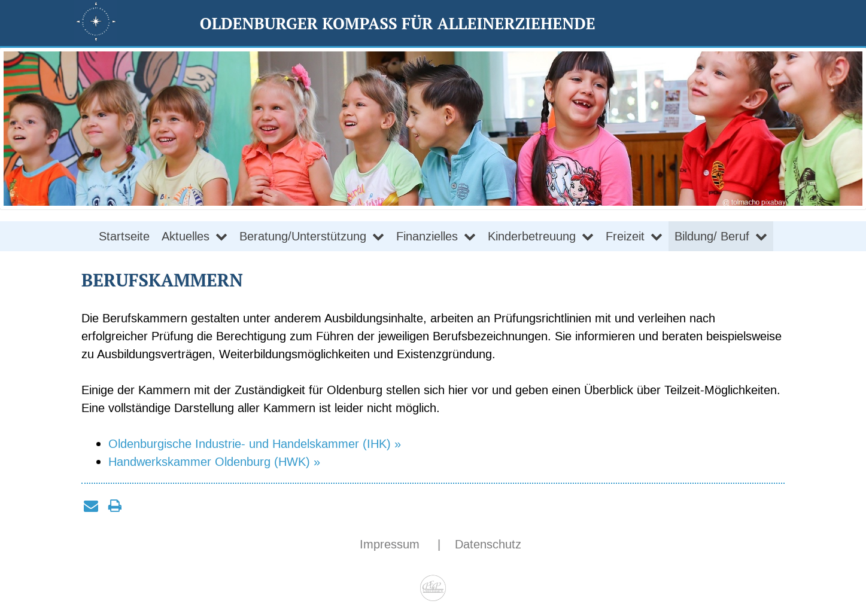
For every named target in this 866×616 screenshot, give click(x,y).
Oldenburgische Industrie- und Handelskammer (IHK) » (255, 444)
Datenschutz (488, 544)
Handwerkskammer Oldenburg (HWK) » (214, 462)
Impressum (391, 544)
